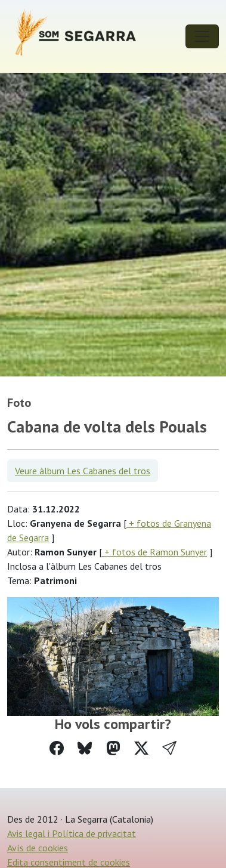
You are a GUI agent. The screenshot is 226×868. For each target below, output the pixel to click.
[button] (169, 748)
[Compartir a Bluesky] (85, 748)
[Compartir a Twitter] (141, 748)
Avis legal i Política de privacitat (72, 833)
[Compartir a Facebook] (57, 748)
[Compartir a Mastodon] (113, 748)
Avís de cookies (38, 848)
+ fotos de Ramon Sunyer (154, 552)
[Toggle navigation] (202, 36)
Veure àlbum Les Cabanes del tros (83, 471)
